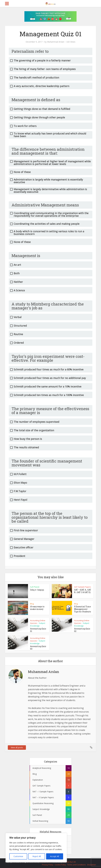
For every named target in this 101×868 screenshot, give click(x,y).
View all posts (17, 747)
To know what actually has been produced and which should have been (50, 135)
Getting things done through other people (39, 117)
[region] (36, 848)
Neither (18, 282)
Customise (18, 856)
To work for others (25, 126)
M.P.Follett (20, 474)
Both (17, 273)
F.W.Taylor (20, 491)
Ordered (19, 343)
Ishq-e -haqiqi (37, 590)
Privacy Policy (48, 865)
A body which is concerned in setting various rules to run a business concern (49, 233)
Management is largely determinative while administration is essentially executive (50, 191)
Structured (20, 326)
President (19, 556)
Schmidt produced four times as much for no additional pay (50, 378)
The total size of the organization (34, 430)
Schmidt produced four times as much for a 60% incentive (49, 369)
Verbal (18, 317)
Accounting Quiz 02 (82, 630)
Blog (32, 604)
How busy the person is (28, 439)
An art (17, 265)
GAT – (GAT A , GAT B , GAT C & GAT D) (83, 591)
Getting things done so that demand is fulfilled (42, 109)
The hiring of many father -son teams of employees (45, 69)
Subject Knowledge (38, 624)
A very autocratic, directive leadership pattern (41, 86)
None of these (22, 172)
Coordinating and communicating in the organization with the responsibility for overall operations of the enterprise (51, 215)
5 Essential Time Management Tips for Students (83, 609)
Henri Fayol (20, 500)
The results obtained (26, 447)
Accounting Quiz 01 (38, 630)
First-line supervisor (26, 530)
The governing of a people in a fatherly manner (42, 61)
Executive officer (23, 547)
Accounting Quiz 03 (38, 648)
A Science (19, 290)
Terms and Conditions (77, 865)
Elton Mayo (20, 483)
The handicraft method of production (36, 78)
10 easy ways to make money (37, 608)
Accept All (55, 856)
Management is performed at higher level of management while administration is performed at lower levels (52, 163)
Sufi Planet (35, 587)
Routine (18, 334)
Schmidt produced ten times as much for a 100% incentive (49, 395)
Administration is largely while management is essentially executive (48, 181)
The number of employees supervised (36, 422)
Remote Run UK (69, 862)
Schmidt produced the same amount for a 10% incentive (48, 387)
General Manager (24, 539)
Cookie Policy (60, 865)
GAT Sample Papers (83, 587)
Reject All (37, 856)
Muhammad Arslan (56, 42)
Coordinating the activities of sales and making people (47, 224)
